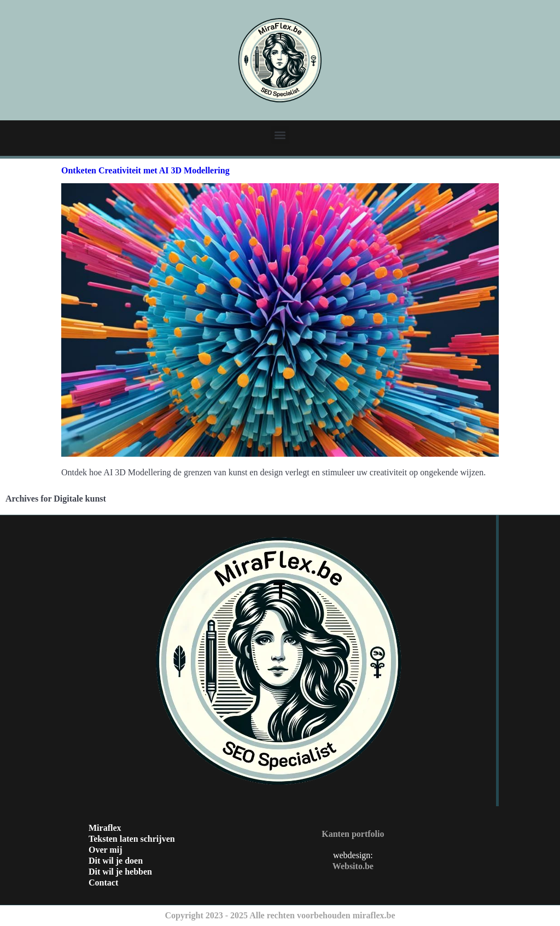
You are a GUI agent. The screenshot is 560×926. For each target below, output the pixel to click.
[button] (280, 135)
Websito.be (353, 866)
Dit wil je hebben (120, 872)
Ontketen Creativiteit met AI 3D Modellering (145, 170)
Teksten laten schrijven (132, 839)
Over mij (105, 850)
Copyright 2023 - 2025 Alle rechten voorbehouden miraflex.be (280, 915)
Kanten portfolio (353, 834)
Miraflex (105, 828)
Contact (103, 883)
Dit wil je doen (116, 861)
